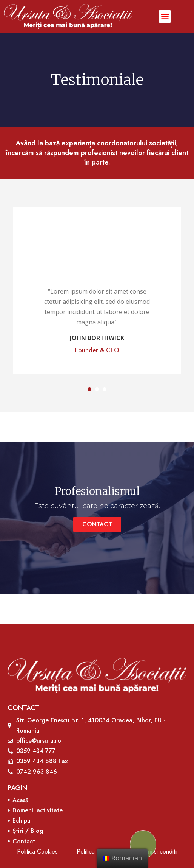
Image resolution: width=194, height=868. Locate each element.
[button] (165, 16)
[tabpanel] (97, 291)
